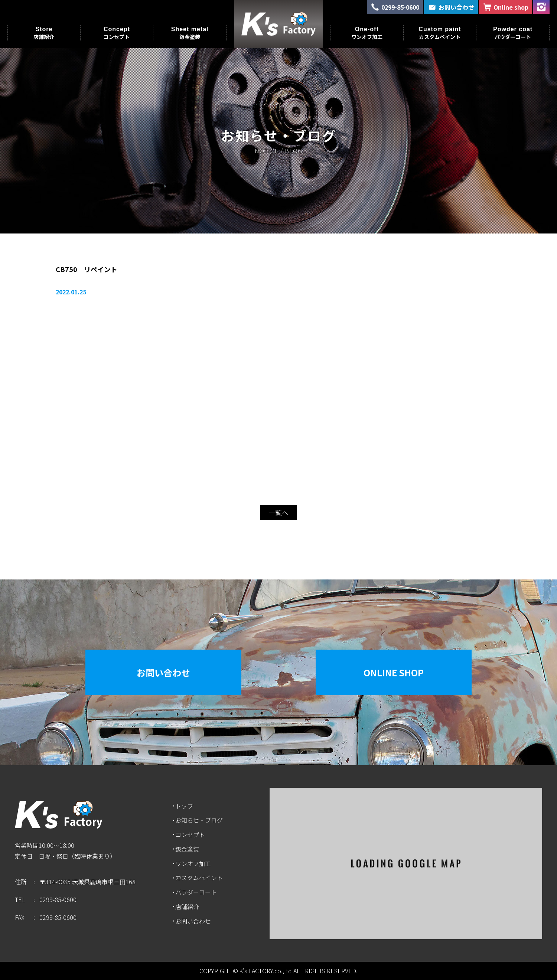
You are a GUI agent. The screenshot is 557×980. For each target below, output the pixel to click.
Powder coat (513, 33)
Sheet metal (190, 33)
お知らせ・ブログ (199, 820)
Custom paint (440, 33)
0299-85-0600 (58, 899)
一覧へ (278, 513)
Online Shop (394, 672)
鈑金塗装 (187, 849)
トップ (184, 806)
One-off (367, 33)
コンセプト (190, 834)
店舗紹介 (187, 906)
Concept (117, 33)
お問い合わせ (163, 672)
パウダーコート (196, 892)
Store (44, 33)
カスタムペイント (199, 878)
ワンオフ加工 (193, 863)
